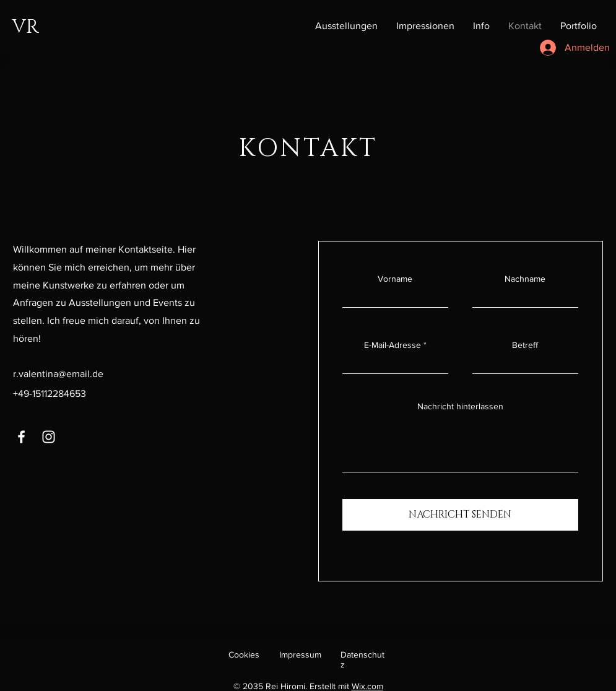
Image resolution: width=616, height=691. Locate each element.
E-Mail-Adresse (393, 345)
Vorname (395, 279)
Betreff (525, 345)
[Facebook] (21, 437)
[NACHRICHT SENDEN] (460, 515)
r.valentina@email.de (58, 374)
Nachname (525, 279)
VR (26, 27)
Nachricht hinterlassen (460, 406)
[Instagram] (49, 437)
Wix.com (367, 686)
